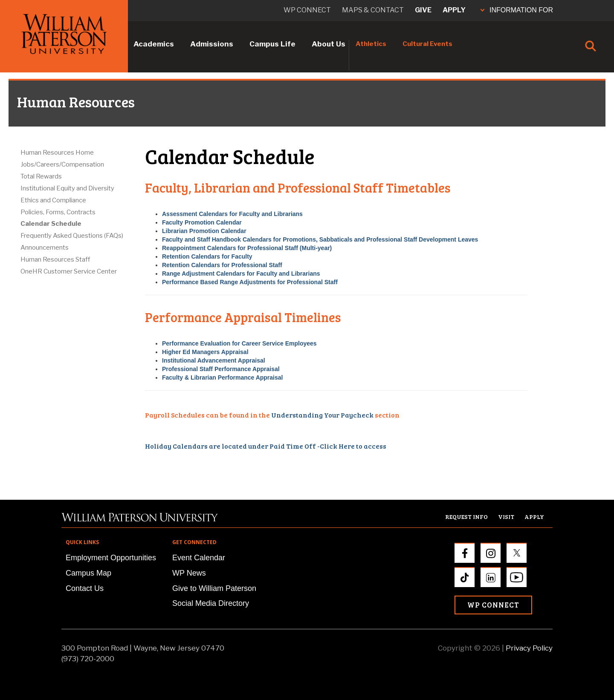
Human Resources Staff (55, 259)
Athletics (371, 44)
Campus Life (272, 44)
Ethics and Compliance (53, 200)
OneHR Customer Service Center (69, 271)
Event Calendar (199, 558)
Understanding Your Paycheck (322, 415)
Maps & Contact (373, 10)
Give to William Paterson (214, 588)
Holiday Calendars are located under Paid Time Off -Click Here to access (266, 446)
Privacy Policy (529, 648)
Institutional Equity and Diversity (67, 188)
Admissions (212, 44)
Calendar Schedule (51, 224)
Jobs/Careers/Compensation (62, 164)
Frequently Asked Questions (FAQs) (72, 236)
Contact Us (85, 588)
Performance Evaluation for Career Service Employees (239, 343)
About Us (329, 44)
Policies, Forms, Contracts (58, 212)
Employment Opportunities (111, 558)
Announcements (45, 248)
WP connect (307, 10)
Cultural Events (427, 44)
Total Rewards (41, 176)
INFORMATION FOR (517, 10)
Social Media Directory (211, 603)
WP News (189, 573)
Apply (454, 10)
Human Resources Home (57, 153)
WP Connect (493, 605)
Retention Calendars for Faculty (207, 256)
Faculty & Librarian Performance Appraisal (222, 377)
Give (423, 10)
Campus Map (88, 573)
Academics (154, 44)
